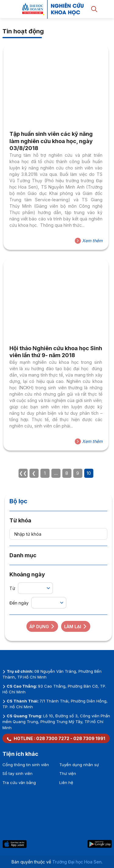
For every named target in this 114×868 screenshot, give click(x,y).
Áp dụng (42, 627)
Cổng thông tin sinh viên (26, 765)
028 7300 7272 (53, 738)
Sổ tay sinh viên (17, 773)
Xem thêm (89, 241)
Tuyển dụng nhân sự (79, 765)
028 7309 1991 (89, 738)
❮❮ (23, 473)
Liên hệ (66, 783)
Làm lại (76, 627)
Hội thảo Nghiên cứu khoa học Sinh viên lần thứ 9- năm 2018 (56, 352)
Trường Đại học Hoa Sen (77, 862)
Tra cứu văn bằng (19, 783)
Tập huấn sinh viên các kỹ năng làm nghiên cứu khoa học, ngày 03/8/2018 (51, 141)
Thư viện (68, 773)
